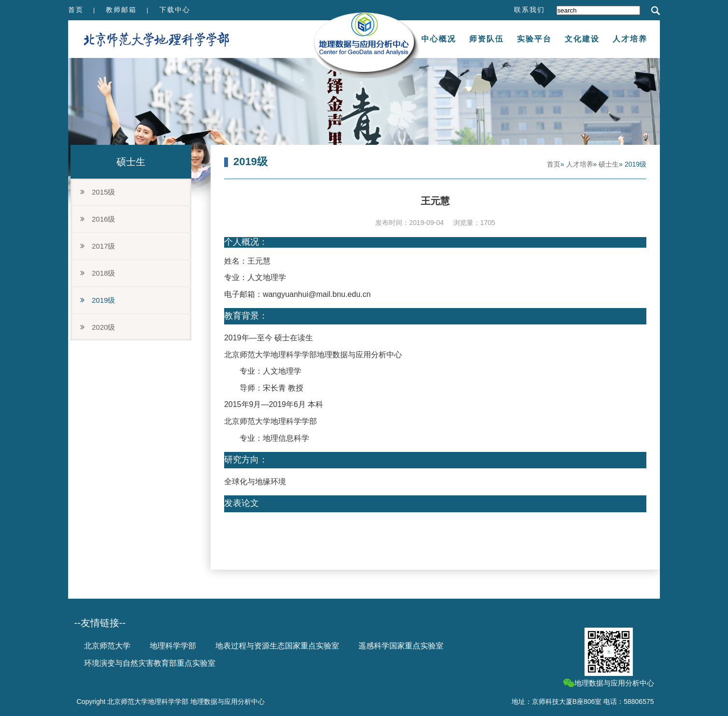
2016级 (98, 219)
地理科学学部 (173, 646)
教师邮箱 (121, 10)
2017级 (98, 246)
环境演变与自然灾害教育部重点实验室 (150, 663)
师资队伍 (486, 39)
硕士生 (609, 164)
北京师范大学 (107, 646)
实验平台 (534, 39)
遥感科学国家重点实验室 (401, 646)
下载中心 (175, 10)
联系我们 (529, 10)
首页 (76, 10)
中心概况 (439, 39)
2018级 (98, 273)
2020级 (98, 327)
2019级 (98, 300)
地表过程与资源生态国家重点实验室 (277, 646)
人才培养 (630, 39)
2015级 (98, 192)
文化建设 (582, 39)
